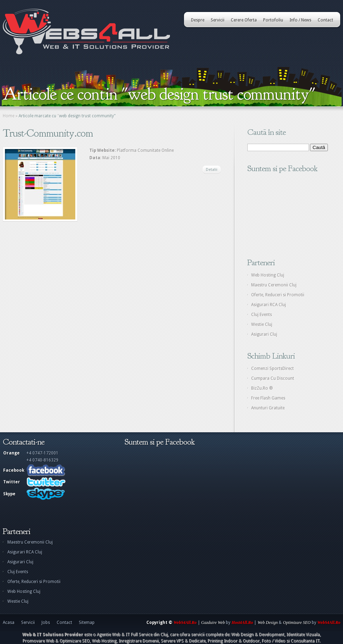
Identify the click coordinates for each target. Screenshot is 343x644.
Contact (325, 20)
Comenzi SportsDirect (272, 369)
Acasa (9, 623)
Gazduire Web (213, 623)
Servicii (218, 20)
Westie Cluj (262, 324)
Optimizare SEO (297, 623)
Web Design (268, 623)
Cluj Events (262, 315)
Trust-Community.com (48, 133)
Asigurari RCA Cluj (269, 305)
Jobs (46, 623)
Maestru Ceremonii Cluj (274, 285)
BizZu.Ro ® (262, 388)
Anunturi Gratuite (268, 408)
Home (9, 116)
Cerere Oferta (244, 20)
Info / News (300, 20)
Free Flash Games (268, 398)
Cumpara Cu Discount (273, 378)
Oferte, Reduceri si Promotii (278, 295)
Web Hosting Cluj (268, 275)
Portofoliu (273, 20)
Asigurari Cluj (264, 334)
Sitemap (87, 623)
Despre (198, 20)
